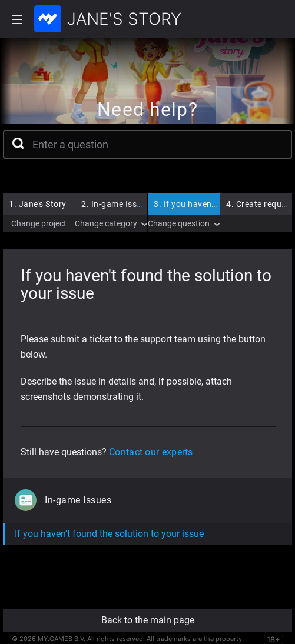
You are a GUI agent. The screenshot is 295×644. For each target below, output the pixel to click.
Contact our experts (151, 452)
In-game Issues (116, 204)
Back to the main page (148, 620)
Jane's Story (38, 204)
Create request (260, 204)
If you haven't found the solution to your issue (109, 534)
